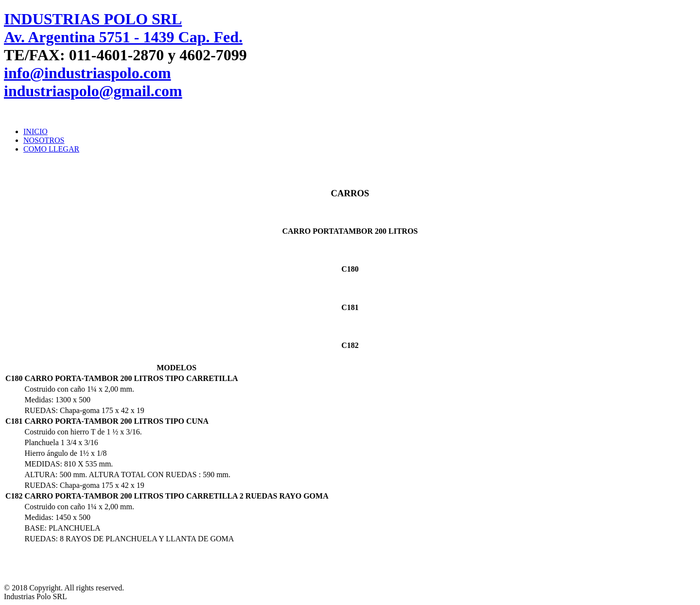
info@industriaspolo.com (87, 73)
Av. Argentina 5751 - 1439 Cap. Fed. (123, 37)
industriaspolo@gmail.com (93, 91)
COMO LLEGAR (51, 149)
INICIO (35, 131)
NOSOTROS (44, 140)
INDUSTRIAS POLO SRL (93, 19)
